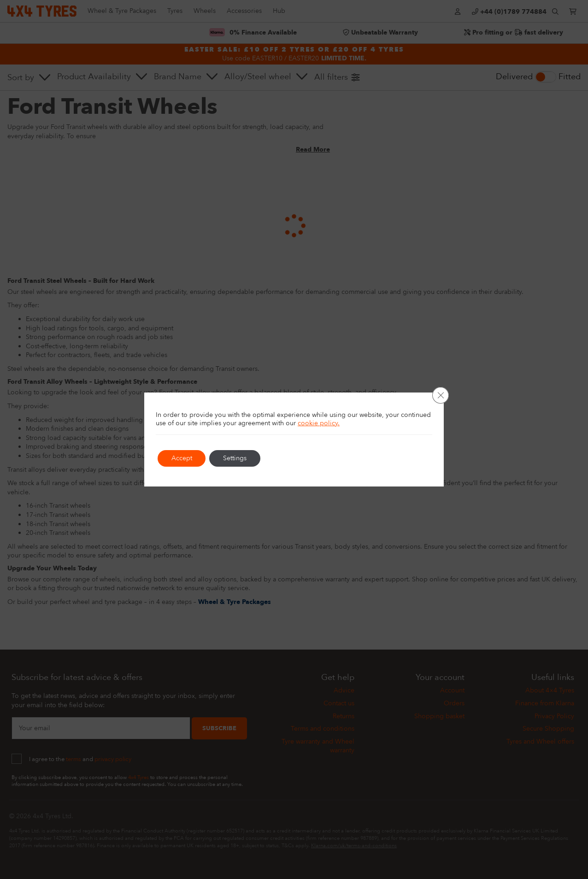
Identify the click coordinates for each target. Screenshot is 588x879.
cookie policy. (319, 423)
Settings (235, 458)
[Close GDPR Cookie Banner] (441, 395)
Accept (182, 458)
